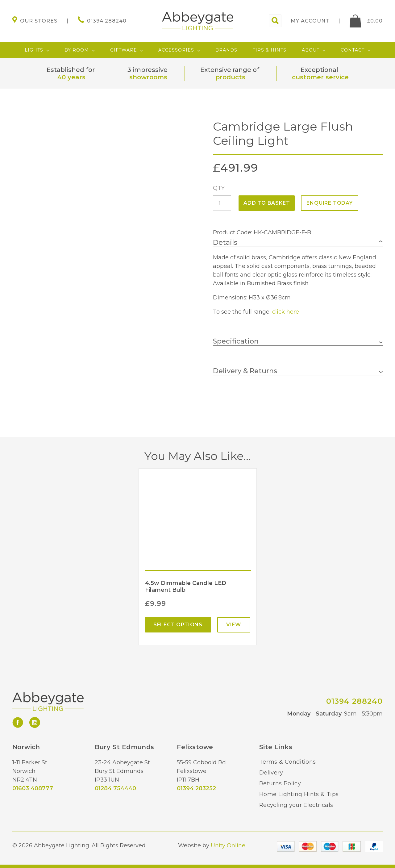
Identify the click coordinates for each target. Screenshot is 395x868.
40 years (71, 77)
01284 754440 (115, 788)
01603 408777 (33, 788)
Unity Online (228, 845)
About (311, 50)
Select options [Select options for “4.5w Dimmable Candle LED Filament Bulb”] (178, 625)
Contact (353, 50)
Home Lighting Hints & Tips (299, 794)
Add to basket (267, 203)
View (234, 625)
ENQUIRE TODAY (329, 203)
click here (286, 312)
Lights (34, 50)
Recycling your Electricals (296, 805)
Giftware (124, 50)
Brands (226, 50)
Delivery (271, 773)
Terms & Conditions (287, 762)
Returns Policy (280, 783)
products (230, 77)
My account (310, 21)
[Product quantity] (222, 203)
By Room (77, 50)
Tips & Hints (270, 50)
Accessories (176, 50)
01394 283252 (196, 788)
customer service (320, 77)
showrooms (148, 77)
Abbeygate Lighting (198, 21)
